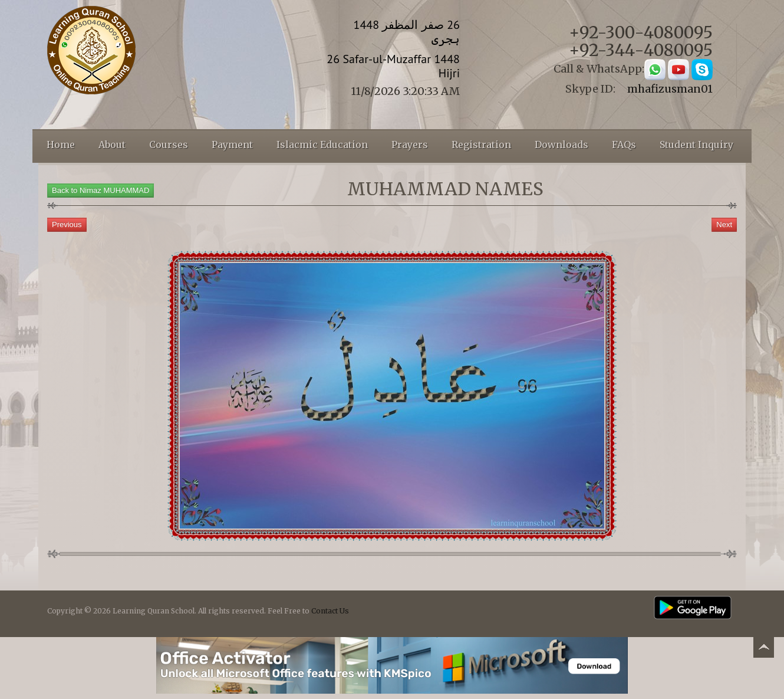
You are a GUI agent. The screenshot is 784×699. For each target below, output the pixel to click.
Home (61, 145)
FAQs (624, 145)
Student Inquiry (696, 145)
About (112, 145)
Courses (169, 145)
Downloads (561, 145)
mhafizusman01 (670, 89)
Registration (481, 145)
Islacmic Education (322, 145)
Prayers (410, 145)
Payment (232, 145)
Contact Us (330, 611)
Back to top (763, 649)
